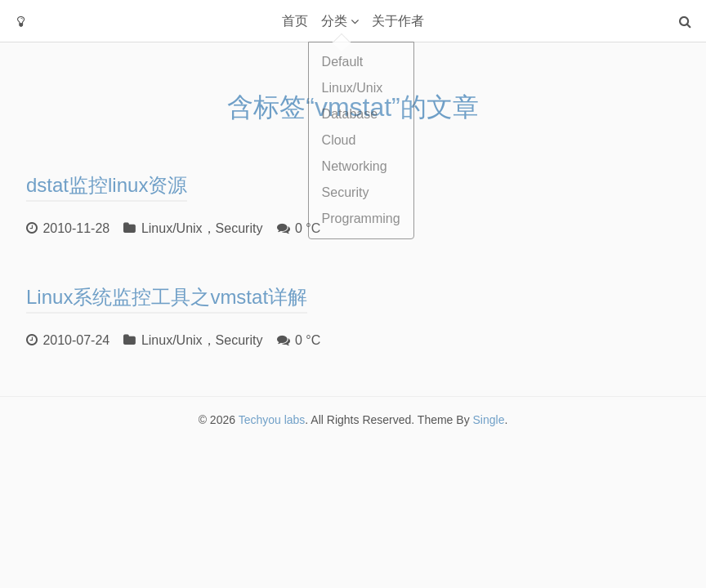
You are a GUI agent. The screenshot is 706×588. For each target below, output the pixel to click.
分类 (334, 21)
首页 (295, 21)
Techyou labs (272, 420)
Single (489, 420)
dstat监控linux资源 (107, 185)
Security (239, 228)
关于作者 (398, 21)
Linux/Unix (172, 228)
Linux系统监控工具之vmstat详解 (167, 297)
